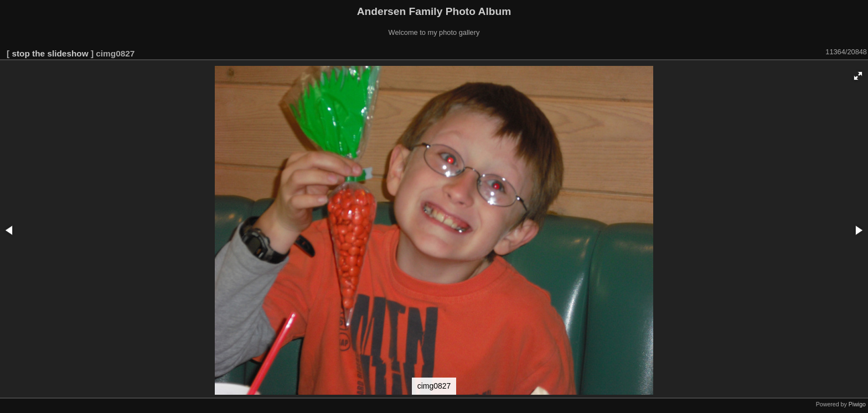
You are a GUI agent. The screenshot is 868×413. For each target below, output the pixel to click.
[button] (858, 76)
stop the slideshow (50, 53)
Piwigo (857, 404)
